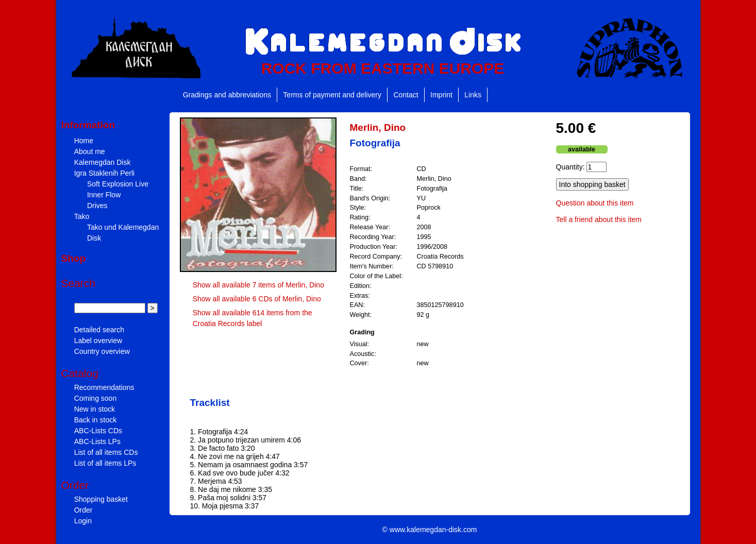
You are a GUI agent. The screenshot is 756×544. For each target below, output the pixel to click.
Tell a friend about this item (599, 219)
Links (473, 95)
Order (83, 510)
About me (90, 151)
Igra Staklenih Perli (105, 173)
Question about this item (595, 203)
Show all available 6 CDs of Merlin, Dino (257, 299)
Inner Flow (104, 195)
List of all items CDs (106, 452)
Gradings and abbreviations (227, 95)
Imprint (441, 95)
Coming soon (96, 398)
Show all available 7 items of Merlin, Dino (258, 285)
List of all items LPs (105, 463)
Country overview (102, 351)
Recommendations (104, 387)
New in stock (95, 409)
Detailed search (99, 330)
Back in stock (95, 420)
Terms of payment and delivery (332, 95)
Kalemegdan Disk (103, 162)
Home (84, 141)
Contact (406, 95)
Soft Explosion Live (118, 184)
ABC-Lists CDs (98, 431)
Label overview (98, 341)
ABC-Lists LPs (97, 441)
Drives (97, 206)
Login (83, 521)
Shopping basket (101, 499)
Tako (82, 216)
